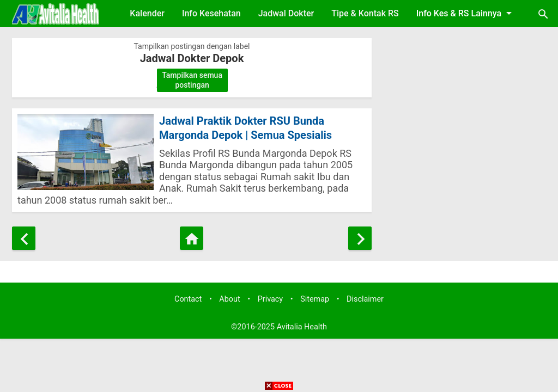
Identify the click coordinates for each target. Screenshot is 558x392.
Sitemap (315, 299)
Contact (188, 299)
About (229, 299)
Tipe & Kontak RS (365, 13)
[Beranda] (192, 238)
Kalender (147, 13)
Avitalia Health (302, 327)
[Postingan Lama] (360, 238)
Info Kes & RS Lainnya (466, 13)
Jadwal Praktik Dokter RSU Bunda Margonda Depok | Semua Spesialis (245, 128)
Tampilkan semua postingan (192, 80)
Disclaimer (365, 299)
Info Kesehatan (211, 13)
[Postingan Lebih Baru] (24, 238)
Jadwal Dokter (286, 13)
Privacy (271, 299)
